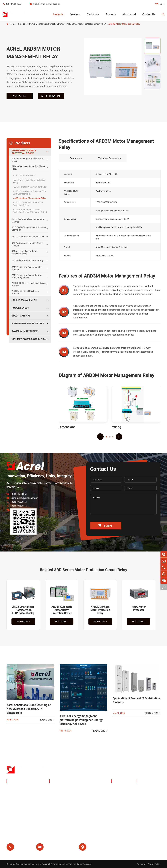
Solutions (75, 14)
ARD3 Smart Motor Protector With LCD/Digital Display (29, 193)
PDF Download (51, 96)
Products (58, 14)
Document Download (150, 788)
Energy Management (24, 300)
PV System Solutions (63, 798)
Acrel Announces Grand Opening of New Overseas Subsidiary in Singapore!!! (29, 709)
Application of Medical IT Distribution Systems (136, 700)
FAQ (141, 807)
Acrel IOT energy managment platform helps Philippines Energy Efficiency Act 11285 (81, 720)
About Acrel (129, 14)
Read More (23, 621)
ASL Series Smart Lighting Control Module (28, 245)
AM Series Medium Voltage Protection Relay (24, 252)
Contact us (20, 96)
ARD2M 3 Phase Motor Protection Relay (29, 181)
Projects (118, 807)
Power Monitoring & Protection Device (47, 24)
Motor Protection (92, 804)
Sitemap (141, 864)
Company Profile (123, 788)
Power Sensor (20, 308)
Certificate (93, 14)
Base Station (59, 804)
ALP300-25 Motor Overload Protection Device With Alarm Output (30, 211)
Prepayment (58, 817)
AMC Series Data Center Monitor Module (27, 268)
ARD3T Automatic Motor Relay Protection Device (28, 204)
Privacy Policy (154, 864)
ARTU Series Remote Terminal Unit (28, 237)
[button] (100, 437)
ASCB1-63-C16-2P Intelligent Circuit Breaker (29, 284)
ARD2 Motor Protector (24, 176)
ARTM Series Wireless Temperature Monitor (28, 221)
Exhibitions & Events (125, 794)
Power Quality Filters (25, 331)
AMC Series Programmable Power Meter (28, 160)
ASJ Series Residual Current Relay (28, 260)
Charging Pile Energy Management (63, 790)
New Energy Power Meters (28, 323)
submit (106, 525)
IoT (85, 798)
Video (142, 801)
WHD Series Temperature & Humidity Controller (29, 229)
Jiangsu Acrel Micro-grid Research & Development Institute (46, 864)
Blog (141, 794)
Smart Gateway (21, 316)
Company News (122, 801)
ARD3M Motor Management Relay (124, 24)
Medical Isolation (93, 811)
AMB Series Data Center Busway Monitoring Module (27, 276)
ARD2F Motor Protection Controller (30, 187)
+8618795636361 (12, 4)
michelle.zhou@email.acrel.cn (45, 4)
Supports (111, 14)
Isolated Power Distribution (29, 339)
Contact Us (149, 14)
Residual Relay (60, 811)
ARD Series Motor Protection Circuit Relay (86, 24)
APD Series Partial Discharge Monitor (25, 292)
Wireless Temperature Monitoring (95, 790)
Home (13, 24)
